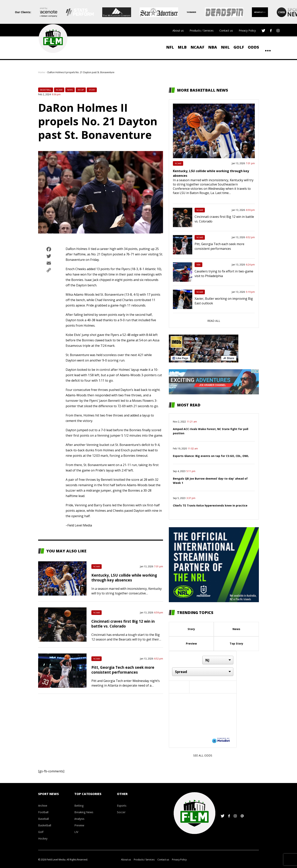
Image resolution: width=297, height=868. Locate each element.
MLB (182, 47)
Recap (81, 90)
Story (92, 90)
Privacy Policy (247, 30)
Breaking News (84, 812)
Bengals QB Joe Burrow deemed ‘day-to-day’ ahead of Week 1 (210, 481)
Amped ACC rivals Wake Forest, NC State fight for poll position (211, 431)
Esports (122, 806)
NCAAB (59, 90)
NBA (213, 47)
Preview (191, 643)
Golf (239, 47)
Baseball (43, 819)
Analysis (79, 819)
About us (178, 30)
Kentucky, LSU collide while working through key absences (124, 578)
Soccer (121, 812)
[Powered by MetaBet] (221, 740)
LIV (76, 832)
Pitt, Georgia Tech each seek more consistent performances (123, 670)
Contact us (226, 30)
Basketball (46, 90)
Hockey (43, 838)
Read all (214, 321)
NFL (170, 47)
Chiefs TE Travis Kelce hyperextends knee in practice (210, 505)
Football (43, 812)
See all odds (203, 755)
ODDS (253, 47)
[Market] (203, 672)
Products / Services (202, 30)
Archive (43, 806)
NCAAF (197, 47)
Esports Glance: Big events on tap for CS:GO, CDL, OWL (211, 456)
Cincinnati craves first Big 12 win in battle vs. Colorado (123, 624)
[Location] (218, 660)
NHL (225, 47)
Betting (79, 806)
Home (42, 72)
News (70, 90)
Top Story (236, 643)
